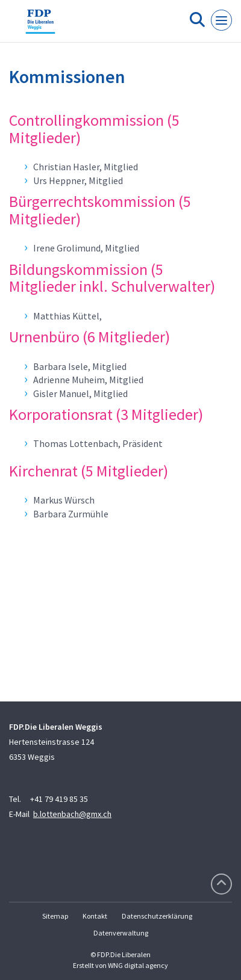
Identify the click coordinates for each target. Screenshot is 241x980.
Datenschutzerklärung (157, 916)
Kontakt (95, 916)
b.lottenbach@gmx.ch (72, 814)
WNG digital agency (138, 965)
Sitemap (55, 916)
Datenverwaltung (121, 933)
